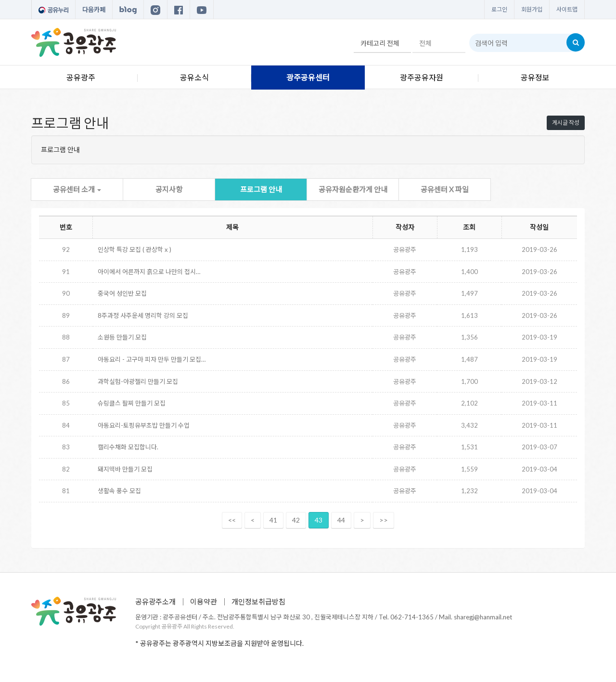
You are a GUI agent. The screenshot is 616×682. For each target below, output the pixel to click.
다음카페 (94, 10)
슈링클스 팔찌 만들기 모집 (132, 403)
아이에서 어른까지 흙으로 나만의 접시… (149, 272)
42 (296, 520)
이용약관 (204, 602)
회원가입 (532, 9)
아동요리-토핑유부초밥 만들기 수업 (144, 425)
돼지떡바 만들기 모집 (125, 469)
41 (273, 520)
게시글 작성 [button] (566, 123)
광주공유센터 (308, 77)
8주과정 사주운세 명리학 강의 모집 (143, 315)
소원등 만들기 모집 (122, 337)
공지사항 (169, 189)
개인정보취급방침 (258, 602)
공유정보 (535, 77)
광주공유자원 (422, 77)
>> (384, 520)
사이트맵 (567, 9)
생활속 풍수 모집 (119, 491)
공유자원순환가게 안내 (353, 189)
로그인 (499, 9)
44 (341, 520)
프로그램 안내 (261, 189)
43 (319, 520)
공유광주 (81, 77)
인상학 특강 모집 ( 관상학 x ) (135, 249)
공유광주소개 (155, 602)
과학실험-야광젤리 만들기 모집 (138, 381)
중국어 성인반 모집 (122, 293)
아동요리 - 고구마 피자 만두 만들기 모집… (152, 359)
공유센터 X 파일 (445, 189)
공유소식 (194, 77)
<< (232, 520)
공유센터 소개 (77, 189)
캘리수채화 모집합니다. (128, 447)
